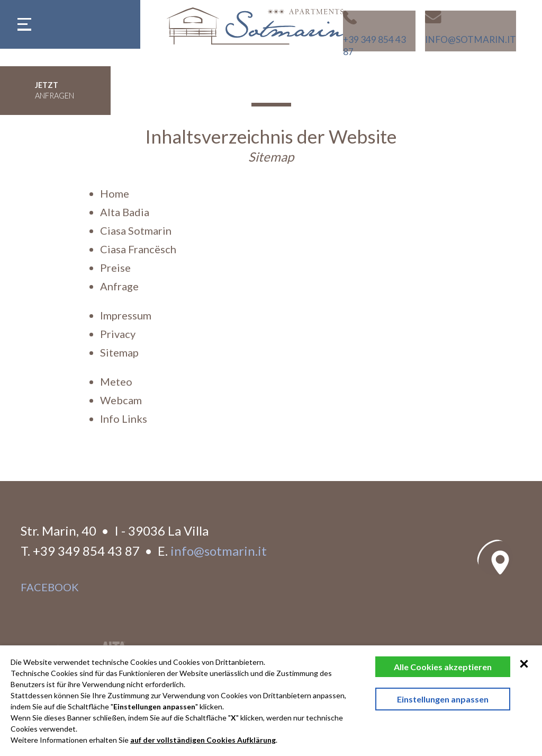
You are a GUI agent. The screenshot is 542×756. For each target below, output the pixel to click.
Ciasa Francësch (138, 249)
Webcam (121, 400)
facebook (50, 587)
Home (115, 193)
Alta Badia (125, 212)
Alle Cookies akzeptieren (443, 667)
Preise (115, 268)
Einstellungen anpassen (443, 699)
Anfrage (119, 286)
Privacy (118, 334)
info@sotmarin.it (219, 551)
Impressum (126, 315)
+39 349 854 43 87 (86, 551)
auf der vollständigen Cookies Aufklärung (203, 740)
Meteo (116, 381)
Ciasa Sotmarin (136, 230)
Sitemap (119, 352)
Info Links (124, 419)
